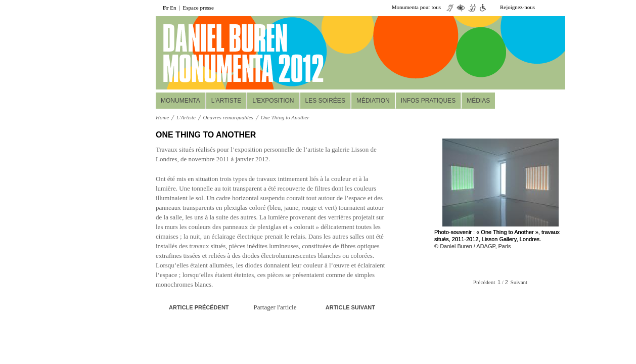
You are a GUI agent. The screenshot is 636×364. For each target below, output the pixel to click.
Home (162, 117)
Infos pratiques (428, 101)
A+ (363, 135)
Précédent (484, 282)
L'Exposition (273, 101)
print (378, 135)
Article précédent (199, 307)
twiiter (544, 8)
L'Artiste (226, 101)
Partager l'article (275, 307)
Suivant (519, 282)
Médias (478, 101)
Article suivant (350, 307)
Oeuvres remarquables (228, 117)
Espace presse (198, 8)
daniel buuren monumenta (225, 53)
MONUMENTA (180, 101)
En (173, 8)
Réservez (503, 76)
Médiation (373, 101)
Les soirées (325, 101)
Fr (166, 8)
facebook (559, 8)
